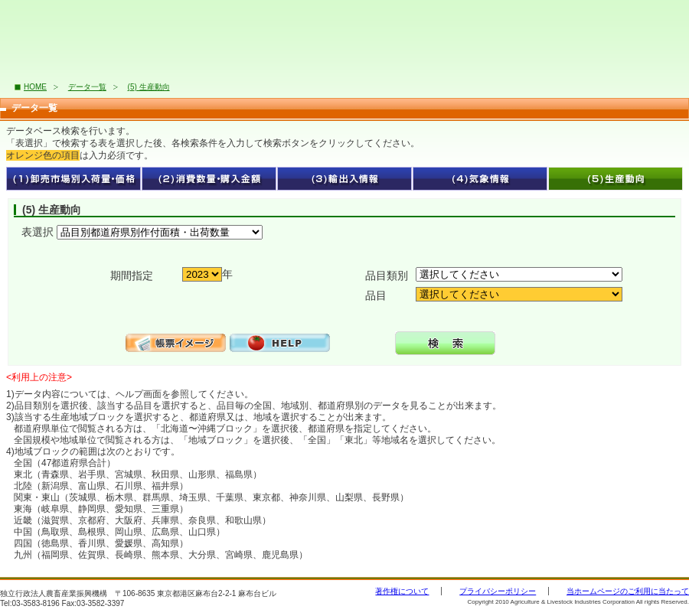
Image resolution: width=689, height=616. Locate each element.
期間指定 (132, 275)
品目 (376, 295)
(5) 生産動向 (149, 87)
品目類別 (387, 275)
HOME (35, 87)
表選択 (38, 232)
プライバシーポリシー (498, 591)
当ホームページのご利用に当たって (628, 591)
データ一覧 (87, 87)
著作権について (402, 591)
